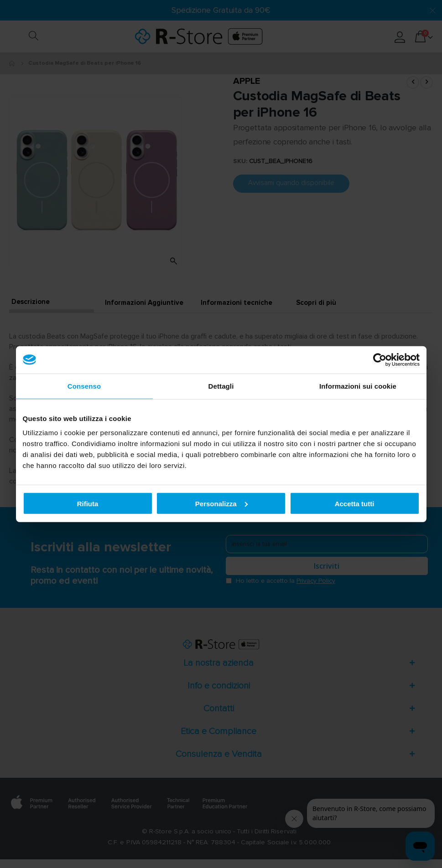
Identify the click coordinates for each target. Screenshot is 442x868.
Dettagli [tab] (221, 386)
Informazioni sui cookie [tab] (358, 386)
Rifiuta (88, 503)
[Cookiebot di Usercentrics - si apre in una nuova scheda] (380, 360)
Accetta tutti (355, 503)
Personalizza (221, 503)
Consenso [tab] (84, 386)
